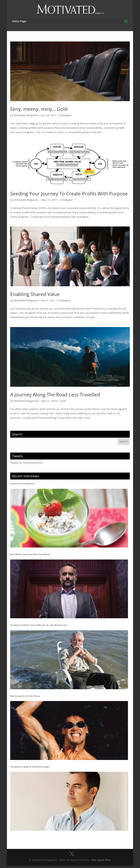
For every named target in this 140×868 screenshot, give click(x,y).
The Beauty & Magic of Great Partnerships (30, 767)
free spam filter (101, 860)
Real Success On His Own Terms (25, 696)
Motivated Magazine (26, 115)
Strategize (66, 115)
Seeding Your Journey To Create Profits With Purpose (69, 194)
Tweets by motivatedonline (27, 463)
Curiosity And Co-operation (23, 483)
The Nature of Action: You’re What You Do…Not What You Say (39, 625)
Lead (63, 401)
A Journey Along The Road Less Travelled (55, 395)
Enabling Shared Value (35, 294)
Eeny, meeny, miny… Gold (39, 109)
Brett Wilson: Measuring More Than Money (30, 554)
